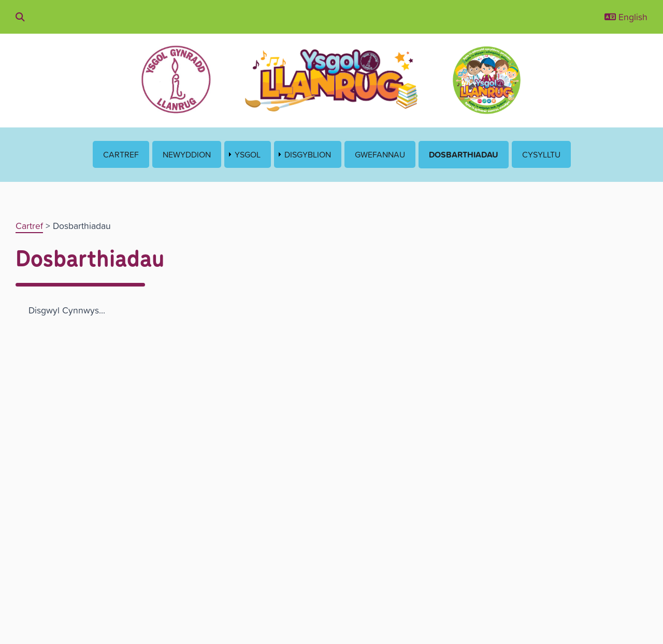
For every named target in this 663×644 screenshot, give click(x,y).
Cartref (29, 226)
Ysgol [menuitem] (248, 154)
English (626, 17)
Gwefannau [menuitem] (380, 154)
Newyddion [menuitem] (187, 154)
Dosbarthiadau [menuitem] (464, 155)
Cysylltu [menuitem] (541, 154)
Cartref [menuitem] (121, 154)
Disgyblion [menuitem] (308, 154)
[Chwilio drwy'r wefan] (20, 17)
